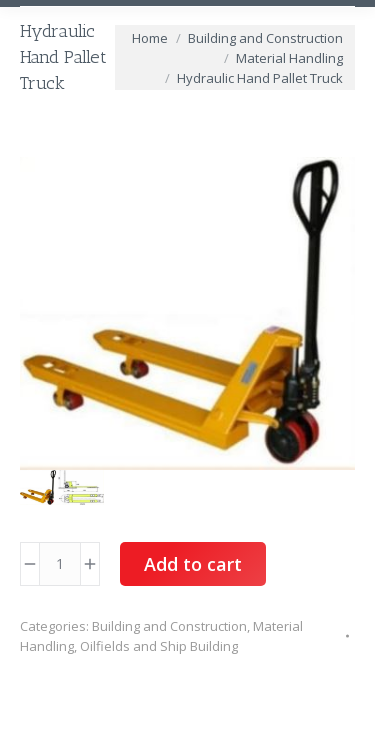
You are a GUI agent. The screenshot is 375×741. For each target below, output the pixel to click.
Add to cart (193, 564)
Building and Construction (169, 626)
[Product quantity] (60, 564)
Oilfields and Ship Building (159, 646)
